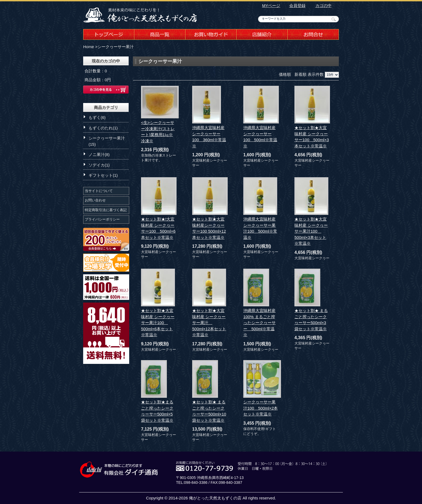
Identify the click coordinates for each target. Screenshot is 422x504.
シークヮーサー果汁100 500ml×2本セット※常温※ (261, 408)
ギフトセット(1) (103, 175)
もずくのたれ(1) (103, 128)
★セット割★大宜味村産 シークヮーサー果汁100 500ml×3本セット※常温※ (311, 231)
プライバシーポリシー (102, 219)
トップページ (109, 34)
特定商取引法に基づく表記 (106, 210)
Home (89, 47)
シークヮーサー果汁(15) (107, 141)
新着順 (300, 74)
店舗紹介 (262, 34)
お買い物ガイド (211, 34)
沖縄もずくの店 (141, 15)
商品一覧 (160, 34)
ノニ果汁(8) (99, 155)
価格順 (285, 74)
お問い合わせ (95, 200)
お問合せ (313, 34)
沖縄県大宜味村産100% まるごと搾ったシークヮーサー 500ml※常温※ (259, 323)
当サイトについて (99, 191)
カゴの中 (323, 6)
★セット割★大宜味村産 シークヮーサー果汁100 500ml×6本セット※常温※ (158, 323)
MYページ (271, 6)
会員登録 (297, 6)
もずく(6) (97, 117)
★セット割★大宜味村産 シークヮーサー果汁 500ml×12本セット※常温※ (209, 323)
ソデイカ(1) (99, 165)
